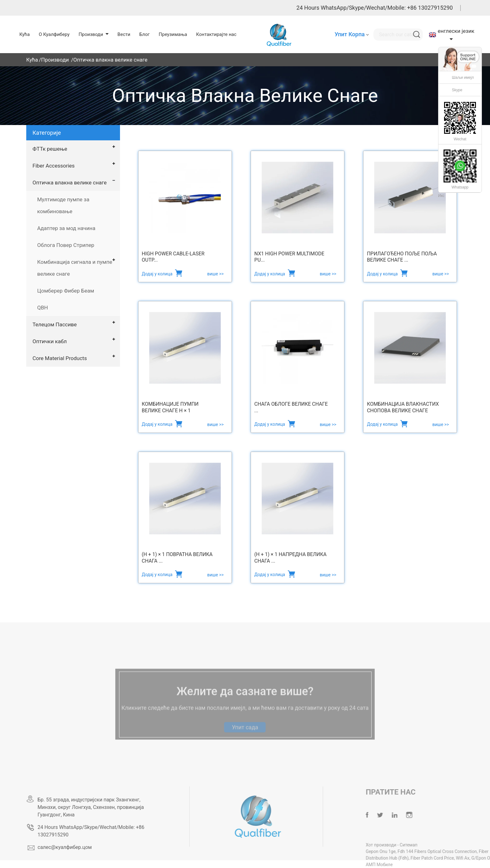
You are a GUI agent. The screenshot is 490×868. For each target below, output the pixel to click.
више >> (215, 274)
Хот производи (396, 845)
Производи (55, 60)
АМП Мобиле (394, 865)
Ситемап (423, 845)
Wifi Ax (477, 858)
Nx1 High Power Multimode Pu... (289, 257)
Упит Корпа (350, 34)
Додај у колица (158, 274)
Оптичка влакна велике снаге (110, 60)
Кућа (32, 60)
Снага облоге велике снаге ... (291, 407)
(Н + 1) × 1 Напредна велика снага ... (290, 558)
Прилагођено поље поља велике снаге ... (402, 257)
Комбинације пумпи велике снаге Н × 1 (170, 407)
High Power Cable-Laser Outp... (173, 257)
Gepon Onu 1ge (395, 851)
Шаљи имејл (463, 78)
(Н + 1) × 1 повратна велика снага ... (177, 558)
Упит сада (245, 735)
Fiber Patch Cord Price (447, 858)
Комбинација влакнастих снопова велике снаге (403, 407)
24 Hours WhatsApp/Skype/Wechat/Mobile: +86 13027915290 (375, 8)
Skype (457, 90)
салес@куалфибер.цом (77, 847)
